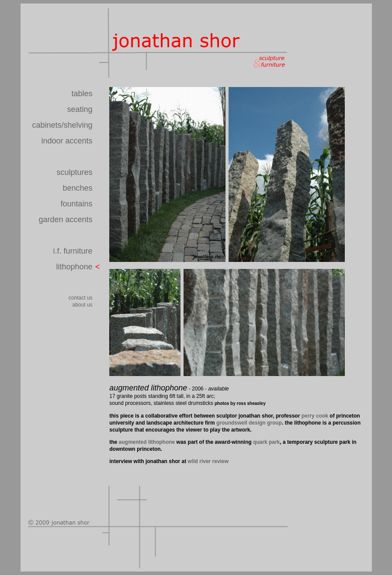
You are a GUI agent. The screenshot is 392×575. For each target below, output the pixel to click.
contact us (81, 298)
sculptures (75, 172)
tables (82, 94)
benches (78, 188)
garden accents (65, 220)
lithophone (74, 267)
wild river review (208, 461)
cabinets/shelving (62, 125)
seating (80, 109)
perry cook (315, 416)
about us (83, 305)
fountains (77, 204)
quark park (266, 442)
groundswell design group (249, 423)
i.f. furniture (73, 251)
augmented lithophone (147, 442)
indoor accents (67, 141)
